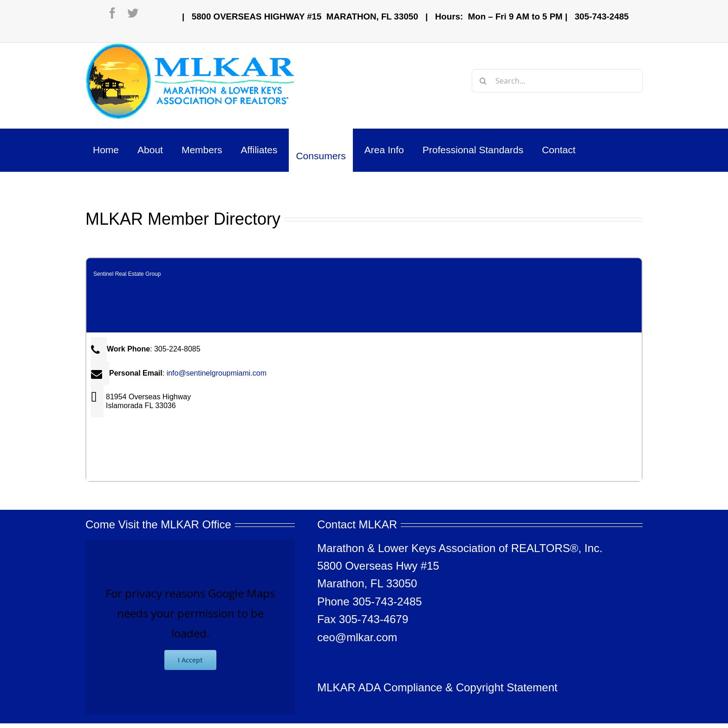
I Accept (190, 660)
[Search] (483, 81)
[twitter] (133, 13)
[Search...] (557, 81)
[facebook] (112, 13)
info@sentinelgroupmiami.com (217, 373)
